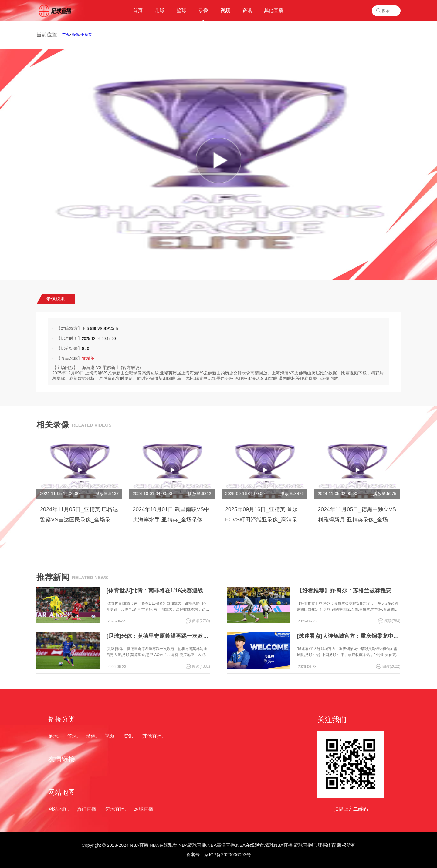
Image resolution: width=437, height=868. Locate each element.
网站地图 (58, 809)
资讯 (128, 736)
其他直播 (152, 736)
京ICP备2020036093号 (227, 855)
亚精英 (86, 35)
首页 (66, 35)
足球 (53, 736)
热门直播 (86, 809)
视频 (110, 736)
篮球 (72, 736)
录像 (75, 35)
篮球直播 (115, 809)
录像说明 (56, 299)
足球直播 (144, 809)
